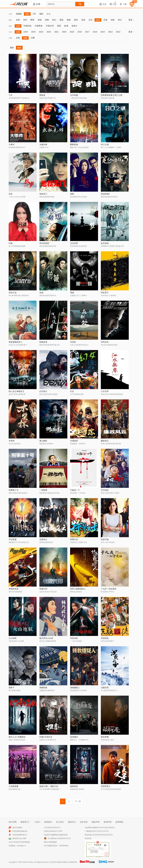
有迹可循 (105, 539)
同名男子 (105, 293)
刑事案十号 (14, 490)
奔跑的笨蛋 (14, 589)
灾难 (105, 20)
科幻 (54, 20)
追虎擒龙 (74, 737)
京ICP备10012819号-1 (52, 828)
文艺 (90, 20)
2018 (80, 32)
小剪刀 (37, 822)
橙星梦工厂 (25, 822)
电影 (27, 14)
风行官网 (13, 822)
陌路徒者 (43, 342)
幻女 (72, 391)
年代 (10, 32)
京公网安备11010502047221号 (59, 838)
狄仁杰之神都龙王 (16, 391)
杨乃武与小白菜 (46, 638)
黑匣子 (12, 688)
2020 (64, 32)
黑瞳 (72, 293)
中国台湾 (50, 26)
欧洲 (66, 26)
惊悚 (69, 20)
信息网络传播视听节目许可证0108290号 (100, 828)
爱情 (32, 20)
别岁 (11, 194)
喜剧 (40, 20)
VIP (34, 14)
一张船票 (43, 490)
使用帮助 (119, 822)
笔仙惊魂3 (105, 194)
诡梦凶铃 (74, 786)
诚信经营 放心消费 (19, 838)
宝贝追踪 (105, 490)
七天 (11, 95)
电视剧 (19, 14)
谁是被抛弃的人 (16, 342)
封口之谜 (105, 144)
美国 (59, 26)
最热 (19, 48)
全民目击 (105, 342)
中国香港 (39, 26)
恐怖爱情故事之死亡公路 (112, 95)
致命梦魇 (105, 737)
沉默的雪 (105, 688)
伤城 (41, 293)
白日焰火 (43, 391)
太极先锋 (43, 144)
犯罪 (98, 20)
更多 (131, 20)
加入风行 (60, 822)
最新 (12, 48)
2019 (72, 32)
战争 (76, 20)
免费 (25, 38)
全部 (18, 20)
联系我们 (48, 822)
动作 (25, 20)
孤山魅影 (43, 441)
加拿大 (74, 26)
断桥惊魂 (74, 144)
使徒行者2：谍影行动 (49, 786)
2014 (110, 32)
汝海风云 (43, 539)
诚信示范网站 (17, 828)
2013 (118, 32)
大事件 (12, 144)
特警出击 (74, 539)
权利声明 (108, 822)
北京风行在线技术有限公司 (60, 862)
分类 (10, 14)
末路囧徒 (105, 638)
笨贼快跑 (43, 688)
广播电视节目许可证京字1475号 (97, 831)
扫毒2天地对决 (46, 737)
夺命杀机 (74, 638)
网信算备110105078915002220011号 (99, 835)
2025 (26, 32)
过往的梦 (74, 243)
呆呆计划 (13, 293)
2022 (49, 32)
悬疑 (61, 20)
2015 (103, 32)
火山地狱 (13, 638)
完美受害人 (106, 786)
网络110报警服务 (50, 842)
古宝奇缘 (74, 95)
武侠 (83, 20)
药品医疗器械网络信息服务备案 (56, 835)
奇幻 (120, 20)
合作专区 (84, 822)
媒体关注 (72, 822)
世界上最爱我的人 (78, 589)
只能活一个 (75, 490)
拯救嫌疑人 (75, 688)
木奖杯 (12, 441)
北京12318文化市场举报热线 (19, 842)
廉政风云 (105, 441)
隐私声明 (96, 822)
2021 (56, 32)
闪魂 (11, 243)
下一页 (78, 801)
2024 (33, 32)
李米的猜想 (44, 243)
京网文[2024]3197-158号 (53, 831)
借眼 (72, 194)
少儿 (48, 14)
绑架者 (42, 95)
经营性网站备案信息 (20, 831)
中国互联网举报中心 (20, 835)
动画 (113, 20)
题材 (10, 20)
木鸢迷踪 (74, 441)
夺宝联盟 (13, 539)
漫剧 (41, 14)
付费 (10, 38)
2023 (41, 32)
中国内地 (27, 26)
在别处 (73, 342)
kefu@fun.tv (22, 846)
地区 (10, 26)
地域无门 (43, 194)
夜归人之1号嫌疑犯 (17, 737)
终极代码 (43, 589)
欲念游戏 (105, 243)
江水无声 (105, 391)
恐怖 (47, 20)
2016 (95, 32)
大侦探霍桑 (14, 786)
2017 (87, 32)
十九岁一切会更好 (109, 589)
